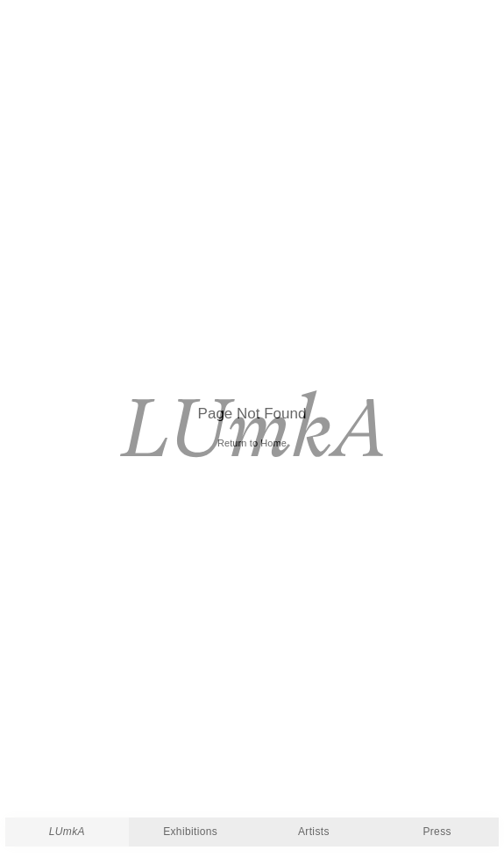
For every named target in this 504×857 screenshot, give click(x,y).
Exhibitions (190, 832)
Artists (314, 832)
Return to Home (252, 443)
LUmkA (67, 832)
